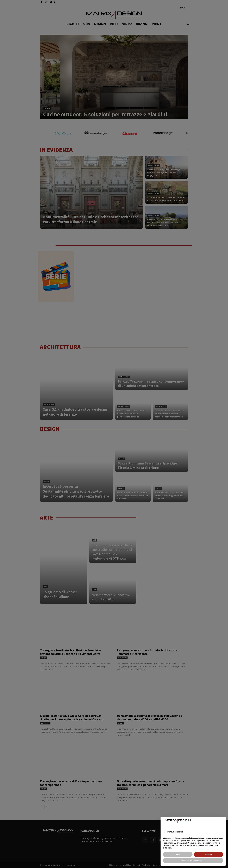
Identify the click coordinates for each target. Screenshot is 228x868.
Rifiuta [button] (178, 854)
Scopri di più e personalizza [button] (193, 860)
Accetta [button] (208, 854)
